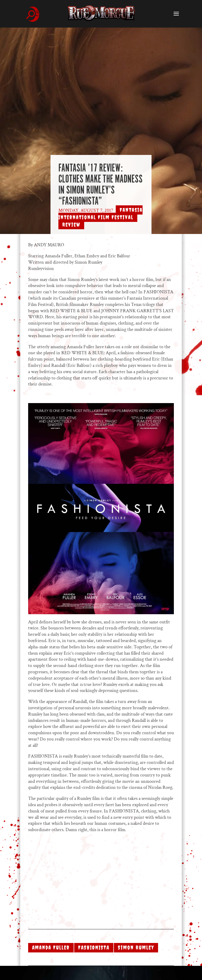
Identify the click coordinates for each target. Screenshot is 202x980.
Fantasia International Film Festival (100, 214)
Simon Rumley (136, 948)
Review (71, 225)
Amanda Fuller (51, 948)
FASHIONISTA (94, 948)
